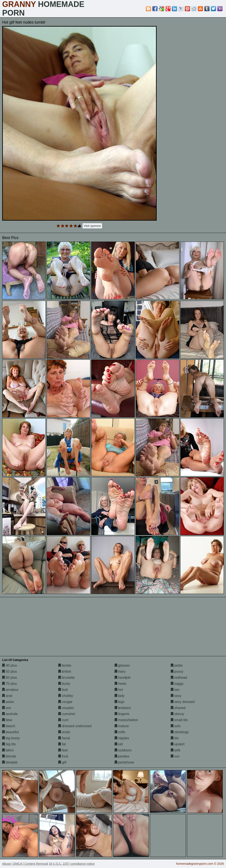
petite (177, 665)
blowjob (10, 762)
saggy (177, 684)
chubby (66, 696)
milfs (120, 732)
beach (9, 726)
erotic (64, 732)
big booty (11, 738)
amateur (10, 690)
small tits (179, 720)
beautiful (11, 732)
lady (120, 696)
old (119, 744)
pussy (177, 671)
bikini (8, 750)
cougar (65, 702)
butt (63, 690)
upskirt (178, 744)
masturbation (126, 720)
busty (64, 684)
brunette (66, 678)
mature (122, 726)
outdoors (123, 750)
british (65, 671)
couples (66, 708)
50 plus (10, 671)
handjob (123, 678)
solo (176, 726)
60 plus (10, 678)
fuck (63, 756)
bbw (7, 720)
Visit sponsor (92, 226)
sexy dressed (183, 702)
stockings (180, 732)
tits (175, 738)
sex (175, 690)
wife (176, 750)
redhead (179, 678)
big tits (9, 744)
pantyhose (124, 762)
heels (121, 684)
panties (122, 756)
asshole (10, 714)
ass (7, 708)
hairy (120, 671)
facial (64, 738)
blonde (9, 756)
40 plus (10, 665)
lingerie (122, 714)
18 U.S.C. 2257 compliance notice (72, 864)
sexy (176, 696)
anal (7, 696)
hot (119, 690)
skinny (177, 714)
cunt (63, 720)
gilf (62, 762)
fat (62, 744)
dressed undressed (75, 726)
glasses (122, 665)
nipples (122, 738)
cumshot (67, 714)
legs (120, 702)
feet (63, 750)
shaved (178, 708)
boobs (65, 665)
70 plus (10, 684)
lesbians (123, 708)
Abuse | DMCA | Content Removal (25, 864)
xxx (175, 756)
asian (8, 702)
